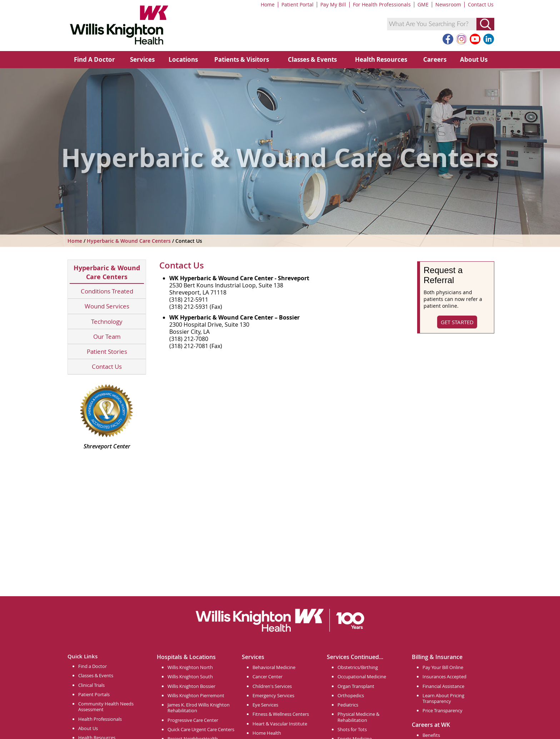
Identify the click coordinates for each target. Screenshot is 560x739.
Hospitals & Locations (186, 657)
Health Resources (381, 59)
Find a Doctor (92, 666)
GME (423, 4)
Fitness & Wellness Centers (281, 714)
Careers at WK (431, 725)
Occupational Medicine (362, 677)
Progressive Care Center (193, 720)
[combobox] (432, 24)
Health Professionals (100, 719)
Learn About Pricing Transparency (443, 698)
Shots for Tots (352, 729)
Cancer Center (267, 677)
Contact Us (481, 4)
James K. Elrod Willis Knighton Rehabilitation (199, 708)
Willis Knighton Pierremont (196, 695)
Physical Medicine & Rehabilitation (358, 717)
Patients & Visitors (242, 59)
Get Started (457, 322)
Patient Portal (297, 4)
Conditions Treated (107, 291)
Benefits (431, 735)
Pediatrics (348, 705)
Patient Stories (107, 351)
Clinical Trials (91, 685)
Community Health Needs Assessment (106, 707)
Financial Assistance (443, 686)
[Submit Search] (485, 24)
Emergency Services (273, 695)
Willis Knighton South (190, 677)
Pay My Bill (333, 4)
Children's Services (272, 686)
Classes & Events (312, 59)
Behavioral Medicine (274, 667)
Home (268, 4)
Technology (107, 321)
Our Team (107, 336)
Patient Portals (94, 694)
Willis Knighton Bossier (191, 686)
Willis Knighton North (190, 667)
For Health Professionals (382, 4)
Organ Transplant (356, 686)
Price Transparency (442, 710)
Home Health (267, 733)
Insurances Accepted (444, 677)
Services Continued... (355, 657)
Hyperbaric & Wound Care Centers (129, 241)
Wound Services (107, 306)
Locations (183, 59)
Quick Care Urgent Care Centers (201, 729)
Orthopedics (351, 695)
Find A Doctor (94, 59)
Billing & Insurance (437, 657)
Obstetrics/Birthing (358, 667)
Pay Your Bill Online (443, 667)
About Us (474, 59)
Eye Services (265, 705)
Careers (435, 59)
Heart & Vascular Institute (280, 724)
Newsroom (448, 4)
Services (142, 59)
